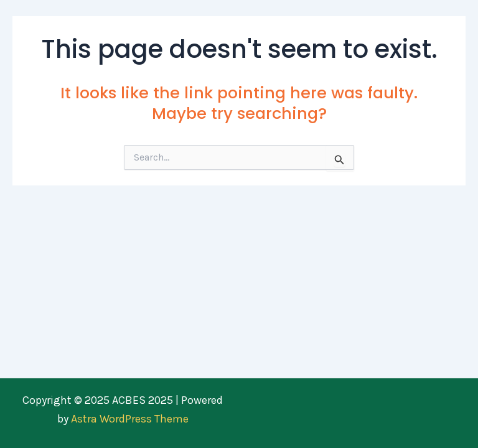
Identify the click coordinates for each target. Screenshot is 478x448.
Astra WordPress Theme (130, 419)
